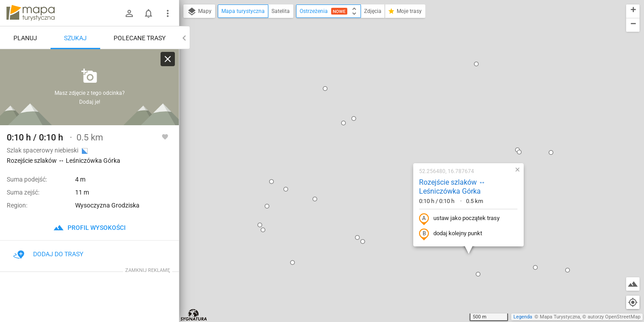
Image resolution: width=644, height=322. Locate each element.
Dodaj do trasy (48, 254)
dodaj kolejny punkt (393, 137)
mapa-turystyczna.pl (30, 13)
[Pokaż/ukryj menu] (168, 13)
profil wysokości (89, 228)
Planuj (25, 38)
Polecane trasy (140, 38)
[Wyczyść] (168, 59)
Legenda (523, 317)
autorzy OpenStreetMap (614, 317)
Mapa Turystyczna (560, 317)
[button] (286, 26)
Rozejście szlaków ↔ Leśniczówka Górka (395, 90)
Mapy (199, 12)
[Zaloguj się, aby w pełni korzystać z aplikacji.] (165, 136)
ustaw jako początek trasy (402, 122)
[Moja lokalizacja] (633, 302)
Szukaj (75, 38)
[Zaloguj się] (129, 13)
